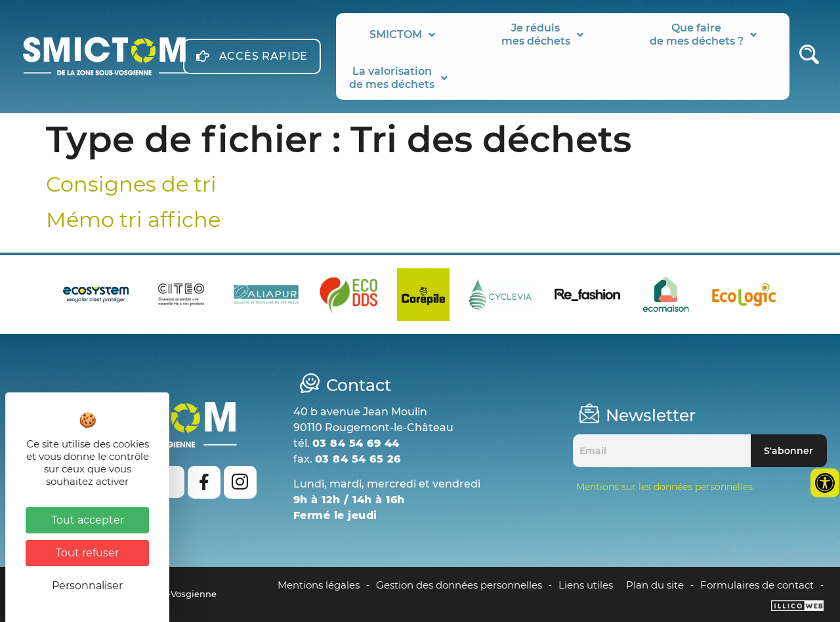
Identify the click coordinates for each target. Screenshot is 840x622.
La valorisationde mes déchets (398, 78)
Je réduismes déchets (542, 34)
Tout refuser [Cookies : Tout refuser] (87, 553)
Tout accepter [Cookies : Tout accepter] (88, 520)
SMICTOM (402, 35)
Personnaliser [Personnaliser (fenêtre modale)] (87, 586)
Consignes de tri (131, 184)
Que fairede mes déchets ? (703, 34)
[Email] (662, 451)
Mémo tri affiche (133, 219)
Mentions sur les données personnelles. (665, 487)
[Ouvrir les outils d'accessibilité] (825, 483)
